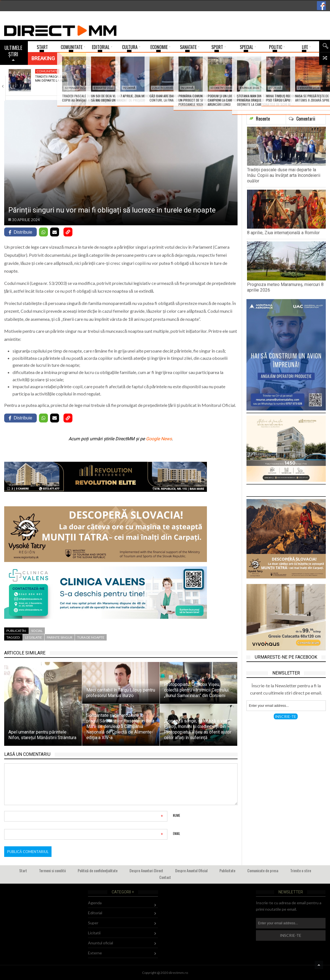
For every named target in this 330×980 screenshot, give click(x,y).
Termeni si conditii (52, 870)
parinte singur (60, 637)
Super (307, 71)
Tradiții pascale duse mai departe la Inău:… (53, 79)
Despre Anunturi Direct (146, 870)
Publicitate (227, 870)
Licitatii (94, 933)
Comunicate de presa (263, 870)
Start (23, 870)
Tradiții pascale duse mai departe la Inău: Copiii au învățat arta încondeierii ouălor (284, 175)
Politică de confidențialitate (98, 870)
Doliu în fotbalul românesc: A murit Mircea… (249, 81)
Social (37, 631)
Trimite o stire (301, 870)
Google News (159, 439)
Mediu (174, 71)
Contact (165, 877)
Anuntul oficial (101, 943)
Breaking (43, 58)
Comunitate (47, 71)
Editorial (95, 913)
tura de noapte (91, 637)
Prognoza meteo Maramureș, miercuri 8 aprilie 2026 (185, 81)
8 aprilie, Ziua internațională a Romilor (116, 81)
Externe (95, 953)
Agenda (95, 903)
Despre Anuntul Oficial (191, 870)
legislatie (34, 637)
